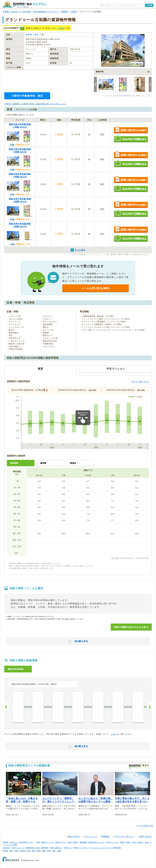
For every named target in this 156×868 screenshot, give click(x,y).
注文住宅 (6, 848)
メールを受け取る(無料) (96, 288)
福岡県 (64, 12)
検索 (150, 5)
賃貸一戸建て (73, 842)
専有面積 (14, 463)
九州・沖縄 (56, 851)
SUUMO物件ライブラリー (46, 12)
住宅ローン (68, 848)
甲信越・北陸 (25, 851)
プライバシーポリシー (124, 836)
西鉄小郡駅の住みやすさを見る (131, 627)
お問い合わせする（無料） (131, 130)
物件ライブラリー (82, 848)
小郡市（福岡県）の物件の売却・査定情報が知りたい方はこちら (35, 104)
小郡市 (74, 12)
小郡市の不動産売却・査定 (27, 96)
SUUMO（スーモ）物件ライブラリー (25, 5)
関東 (16, 851)
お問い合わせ (145, 836)
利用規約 (105, 836)
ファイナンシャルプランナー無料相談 (105, 848)
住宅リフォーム (18, 848)
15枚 (12, 219)
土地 (146, 842)
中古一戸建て (138, 842)
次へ (149, 707)
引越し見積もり (56, 848)
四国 (44, 851)
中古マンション (112, 842)
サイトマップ (91, 836)
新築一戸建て (126, 842)
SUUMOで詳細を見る (131, 139)
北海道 (5, 851)
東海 (34, 851)
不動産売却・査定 (33, 848)
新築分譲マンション (97, 842)
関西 (39, 851)
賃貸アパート (61, 842)
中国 (49, 851)
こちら (114, 734)
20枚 (12, 145)
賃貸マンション (48, 842)
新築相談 (45, 848)
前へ (7, 707)
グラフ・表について (140, 382)
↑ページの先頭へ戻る (145, 826)
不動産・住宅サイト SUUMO (17, 12)
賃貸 (60, 28)
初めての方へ (74, 836)
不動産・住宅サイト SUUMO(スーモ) (18, 842)
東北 (11, 851)
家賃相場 (83, 842)
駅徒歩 (73, 463)
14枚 (12, 244)
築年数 (43, 463)
